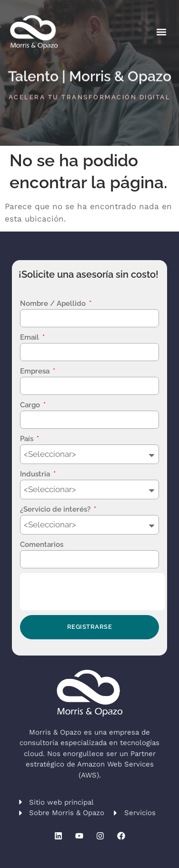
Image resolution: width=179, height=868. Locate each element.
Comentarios (42, 545)
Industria (36, 474)
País (28, 439)
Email (30, 337)
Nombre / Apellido (54, 303)
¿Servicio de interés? (56, 509)
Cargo (31, 405)
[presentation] (92, 592)
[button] (161, 32)
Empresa (36, 371)
